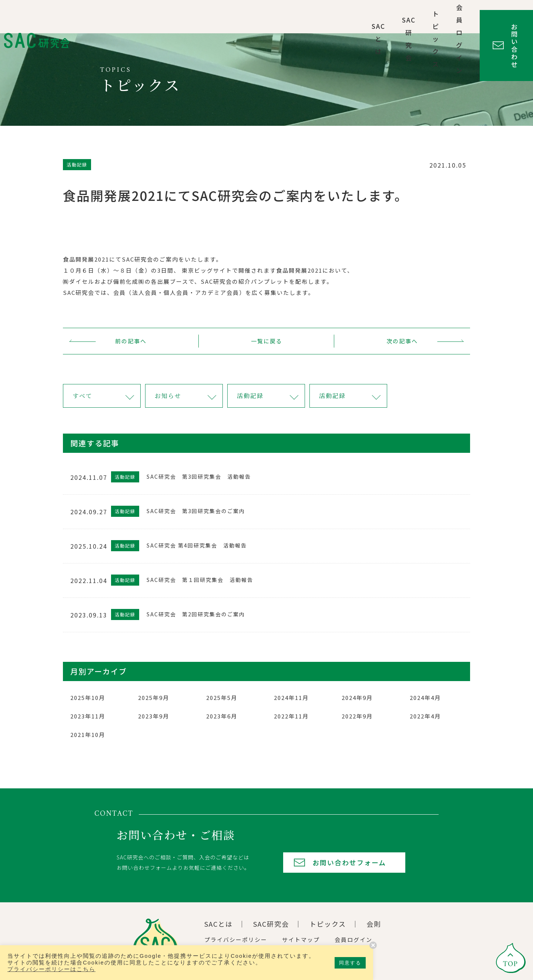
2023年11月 (88, 716)
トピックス (351, 16)
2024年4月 (425, 698)
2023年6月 (222, 716)
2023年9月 (154, 716)
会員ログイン (406, 16)
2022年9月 (357, 716)
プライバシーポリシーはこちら (51, 969)
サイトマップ (301, 939)
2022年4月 (425, 716)
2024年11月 (291, 698)
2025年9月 (154, 698)
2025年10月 (88, 698)
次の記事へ (402, 341)
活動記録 (250, 396)
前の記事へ (131, 341)
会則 (374, 924)
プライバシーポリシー (236, 939)
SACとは (252, 16)
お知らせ (168, 396)
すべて (83, 396)
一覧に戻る (267, 341)
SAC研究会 (300, 16)
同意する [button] (350, 963)
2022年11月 (291, 716)
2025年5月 (222, 698)
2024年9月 (357, 698)
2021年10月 (88, 735)
